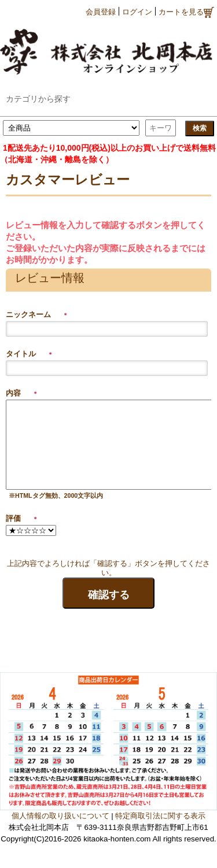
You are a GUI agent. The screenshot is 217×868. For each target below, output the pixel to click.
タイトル (30, 354)
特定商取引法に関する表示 (160, 816)
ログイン (137, 12)
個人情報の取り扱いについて (60, 816)
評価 (22, 518)
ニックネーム (37, 314)
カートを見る (186, 12)
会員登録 (101, 12)
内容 (22, 393)
